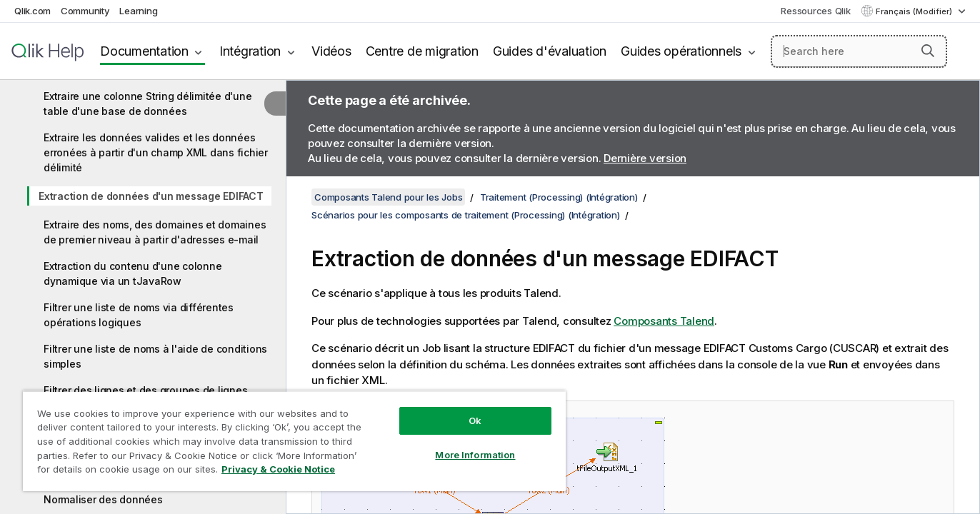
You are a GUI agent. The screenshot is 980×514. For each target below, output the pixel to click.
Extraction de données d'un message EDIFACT (151, 196)
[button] (928, 51)
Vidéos (331, 51)
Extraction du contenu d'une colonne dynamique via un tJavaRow (132, 273)
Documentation (144, 51)
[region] (294, 441)
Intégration (250, 51)
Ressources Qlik (815, 11)
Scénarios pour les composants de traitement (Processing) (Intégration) (466, 215)
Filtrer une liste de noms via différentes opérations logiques (139, 315)
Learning (138, 11)
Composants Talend (664, 321)
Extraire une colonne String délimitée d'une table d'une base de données (147, 104)
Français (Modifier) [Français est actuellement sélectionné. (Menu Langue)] (915, 11)
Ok (475, 420)
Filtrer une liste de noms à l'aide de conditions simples (155, 356)
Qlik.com (32, 11)
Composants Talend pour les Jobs (388, 197)
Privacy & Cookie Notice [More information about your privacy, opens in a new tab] (278, 469)
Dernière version (645, 158)
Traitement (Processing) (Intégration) (559, 197)
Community (85, 11)
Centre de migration (422, 51)
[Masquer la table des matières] (275, 104)
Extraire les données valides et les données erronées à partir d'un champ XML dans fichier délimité (156, 152)
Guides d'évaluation (550, 51)
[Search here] (859, 51)
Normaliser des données (103, 499)
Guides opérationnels (681, 51)
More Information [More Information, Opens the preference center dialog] (475, 455)
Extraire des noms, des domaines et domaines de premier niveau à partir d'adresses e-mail (155, 232)
